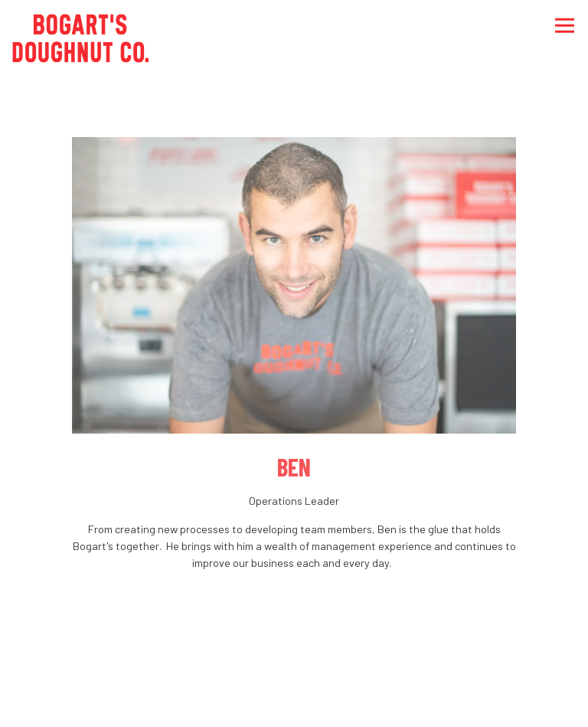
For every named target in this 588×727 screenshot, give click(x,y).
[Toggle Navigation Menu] (565, 26)
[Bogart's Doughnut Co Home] (80, 36)
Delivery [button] (294, 704)
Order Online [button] (294, 657)
